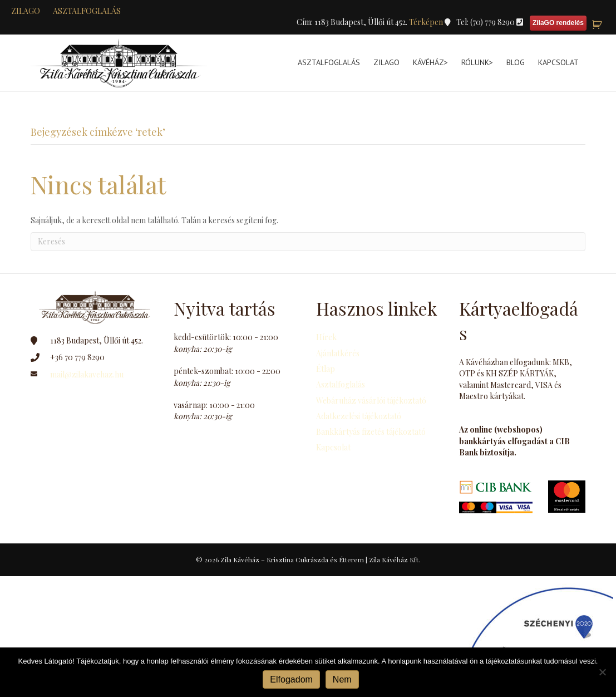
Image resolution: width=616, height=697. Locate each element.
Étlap (326, 369)
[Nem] (602, 672)
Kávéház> (430, 62)
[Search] (308, 242)
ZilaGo (386, 62)
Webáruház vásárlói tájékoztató (371, 401)
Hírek (326, 337)
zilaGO (26, 11)
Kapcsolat (558, 62)
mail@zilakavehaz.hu (87, 374)
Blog (516, 62)
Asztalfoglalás (87, 11)
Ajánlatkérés (338, 353)
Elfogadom (291, 679)
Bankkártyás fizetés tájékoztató (371, 432)
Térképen (427, 22)
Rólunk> (477, 62)
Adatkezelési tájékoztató (359, 416)
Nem (342, 679)
